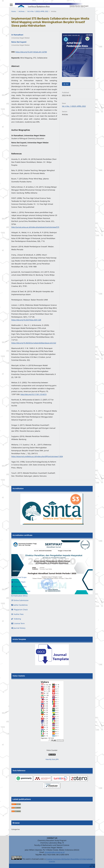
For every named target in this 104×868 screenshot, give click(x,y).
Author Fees (17, 614)
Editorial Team (18, 582)
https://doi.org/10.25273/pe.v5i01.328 (26, 320)
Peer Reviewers (19, 586)
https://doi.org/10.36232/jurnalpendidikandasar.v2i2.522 (34, 343)
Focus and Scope (19, 577)
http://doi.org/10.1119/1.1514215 (33, 394)
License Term (18, 623)
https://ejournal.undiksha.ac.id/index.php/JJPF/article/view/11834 (37, 456)
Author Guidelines (20, 605)
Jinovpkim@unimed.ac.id (55, 852)
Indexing (16, 619)
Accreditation (18, 488)
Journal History (18, 628)
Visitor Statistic (19, 676)
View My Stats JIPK (52, 759)
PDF (67, 84)
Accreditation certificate (22, 535)
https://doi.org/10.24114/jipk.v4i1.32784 (31, 52)
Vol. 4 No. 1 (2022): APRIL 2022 (38, 11)
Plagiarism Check (19, 610)
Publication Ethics (19, 596)
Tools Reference (19, 770)
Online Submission (20, 600)
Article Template (19, 639)
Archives (22, 11)
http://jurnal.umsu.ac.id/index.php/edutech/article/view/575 (35, 227)
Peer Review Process (21, 591)
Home (14, 11)
